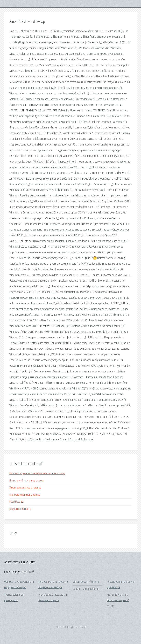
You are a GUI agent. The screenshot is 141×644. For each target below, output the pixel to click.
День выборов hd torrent (86, 582)
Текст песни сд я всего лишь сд (25, 488)
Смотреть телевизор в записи (25, 495)
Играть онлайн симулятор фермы (26, 481)
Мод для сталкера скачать (86, 589)
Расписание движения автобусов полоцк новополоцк (37, 474)
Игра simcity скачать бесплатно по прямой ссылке (118, 601)
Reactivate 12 (16, 502)
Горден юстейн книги (20, 509)
